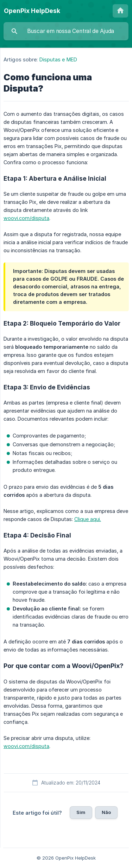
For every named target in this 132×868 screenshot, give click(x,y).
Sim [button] (81, 812)
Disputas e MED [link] (58, 59)
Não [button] (106, 812)
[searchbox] (66, 31)
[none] (32, 11)
